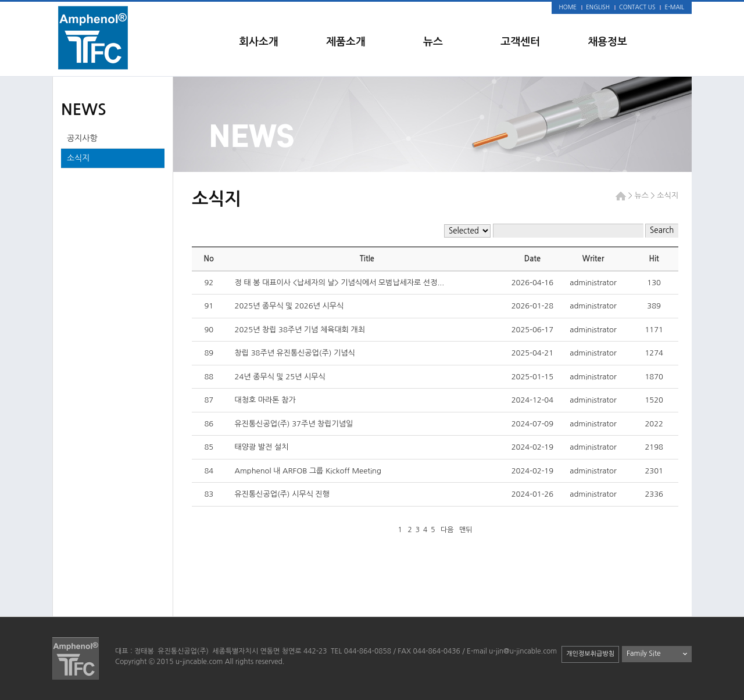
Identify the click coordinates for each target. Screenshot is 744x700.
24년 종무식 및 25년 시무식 (281, 377)
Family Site (644, 654)
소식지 (78, 158)
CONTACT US (637, 7)
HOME (568, 7)
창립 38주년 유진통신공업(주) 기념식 (295, 353)
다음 (447, 530)
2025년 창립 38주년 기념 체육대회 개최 (300, 330)
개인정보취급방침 (590, 654)
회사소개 (259, 42)
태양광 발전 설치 (262, 447)
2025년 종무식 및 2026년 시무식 (289, 306)
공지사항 (82, 138)
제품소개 (346, 42)
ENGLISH (598, 7)
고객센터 (520, 42)
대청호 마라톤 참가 (265, 400)
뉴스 (433, 42)
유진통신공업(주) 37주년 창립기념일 (294, 424)
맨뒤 (466, 530)
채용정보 (607, 42)
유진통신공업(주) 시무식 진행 (282, 494)
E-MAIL (674, 7)
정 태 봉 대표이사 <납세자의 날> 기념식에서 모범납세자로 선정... (340, 283)
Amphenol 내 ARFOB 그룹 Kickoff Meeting (309, 471)
